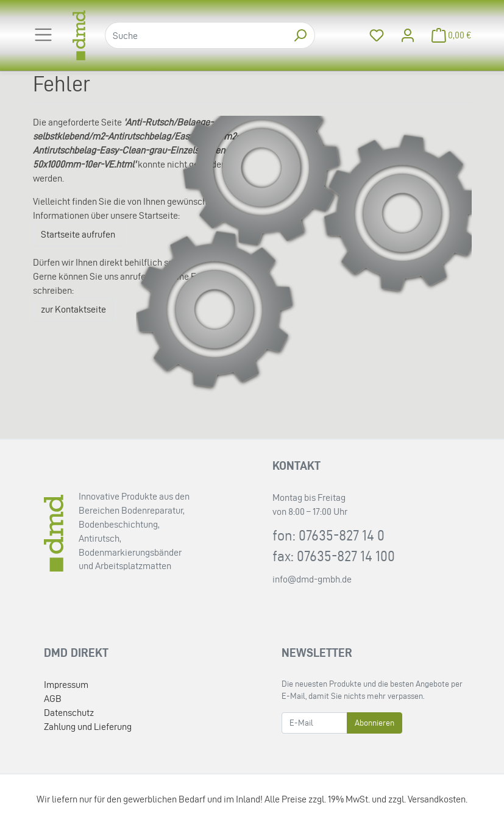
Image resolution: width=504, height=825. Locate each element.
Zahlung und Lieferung (88, 727)
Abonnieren (374, 723)
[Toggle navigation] (43, 35)
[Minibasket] (448, 36)
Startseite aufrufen (78, 234)
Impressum (66, 685)
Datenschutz (69, 713)
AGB (53, 699)
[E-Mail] (314, 723)
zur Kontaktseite (73, 309)
